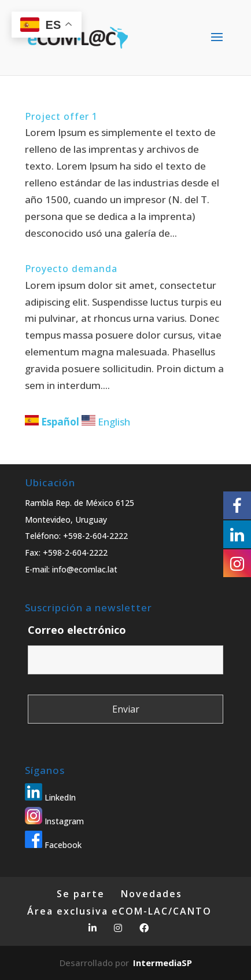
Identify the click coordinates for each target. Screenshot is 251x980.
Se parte (81, 894)
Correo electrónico (77, 630)
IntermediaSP (163, 963)
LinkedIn (50, 797)
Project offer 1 (61, 116)
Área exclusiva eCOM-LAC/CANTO (119, 911)
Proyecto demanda (71, 269)
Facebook (53, 845)
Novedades (152, 894)
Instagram (54, 821)
